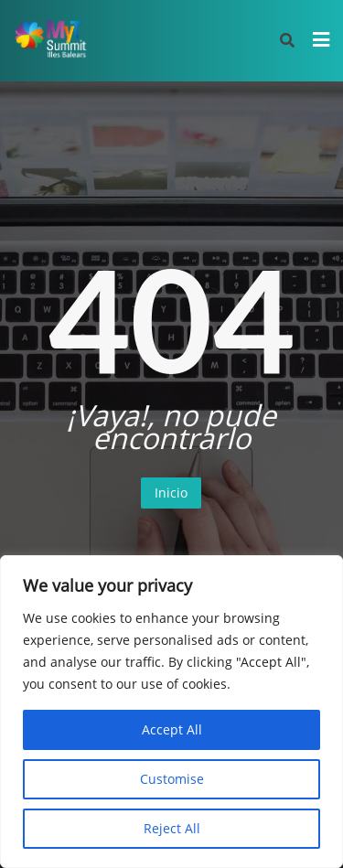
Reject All (172, 828)
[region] (171, 712)
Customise (172, 779)
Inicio (171, 493)
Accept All (172, 729)
